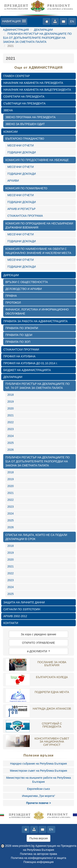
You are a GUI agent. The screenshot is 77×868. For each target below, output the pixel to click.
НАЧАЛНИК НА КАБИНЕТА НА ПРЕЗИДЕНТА (33, 83)
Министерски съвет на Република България (38, 771)
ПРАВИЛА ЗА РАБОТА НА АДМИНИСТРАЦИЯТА (36, 321)
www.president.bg (23, 846)
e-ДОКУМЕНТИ (38, 651)
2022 (11, 422)
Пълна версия (38, 838)
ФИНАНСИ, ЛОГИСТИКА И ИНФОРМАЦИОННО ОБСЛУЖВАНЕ (37, 311)
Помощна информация (38, 862)
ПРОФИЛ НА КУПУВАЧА (19, 356)
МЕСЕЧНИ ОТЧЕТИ (21, 145)
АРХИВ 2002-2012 (15, 616)
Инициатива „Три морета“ (38, 796)
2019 (11, 402)
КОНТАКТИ (11, 623)
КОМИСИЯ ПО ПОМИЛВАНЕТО (26, 188)
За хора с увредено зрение (38, 634)
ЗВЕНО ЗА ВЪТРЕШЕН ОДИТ (25, 124)
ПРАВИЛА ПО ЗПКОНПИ (22, 328)
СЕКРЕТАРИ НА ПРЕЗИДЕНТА (24, 97)
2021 (11, 415)
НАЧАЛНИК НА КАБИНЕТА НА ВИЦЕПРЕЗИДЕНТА (37, 90)
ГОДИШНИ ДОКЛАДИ (22, 152)
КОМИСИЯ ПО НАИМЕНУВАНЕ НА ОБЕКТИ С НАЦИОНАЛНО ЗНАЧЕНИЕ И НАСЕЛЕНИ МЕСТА (38, 251)
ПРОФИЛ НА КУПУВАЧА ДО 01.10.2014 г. (30, 363)
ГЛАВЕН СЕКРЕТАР (17, 76)
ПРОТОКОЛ (13, 303)
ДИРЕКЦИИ (11, 275)
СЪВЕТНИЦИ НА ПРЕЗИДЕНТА (24, 103)
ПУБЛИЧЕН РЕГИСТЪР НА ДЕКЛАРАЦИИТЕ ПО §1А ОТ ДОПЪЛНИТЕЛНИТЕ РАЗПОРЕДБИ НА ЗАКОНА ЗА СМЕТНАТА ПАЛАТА (37, 38)
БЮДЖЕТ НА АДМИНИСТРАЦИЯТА (27, 370)
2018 (11, 395)
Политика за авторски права (38, 854)
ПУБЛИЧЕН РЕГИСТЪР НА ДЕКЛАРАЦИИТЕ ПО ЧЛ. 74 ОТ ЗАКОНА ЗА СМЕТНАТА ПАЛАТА (38, 386)
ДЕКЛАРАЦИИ (43, 30)
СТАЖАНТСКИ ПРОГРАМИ (21, 349)
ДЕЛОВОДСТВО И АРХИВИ (24, 289)
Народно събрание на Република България (38, 764)
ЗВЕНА (8, 110)
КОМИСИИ (11, 132)
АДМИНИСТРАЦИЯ (16, 30)
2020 (11, 408)
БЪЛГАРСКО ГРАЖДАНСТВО (25, 139)
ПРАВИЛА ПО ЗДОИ (19, 335)
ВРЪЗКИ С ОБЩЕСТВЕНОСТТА (27, 282)
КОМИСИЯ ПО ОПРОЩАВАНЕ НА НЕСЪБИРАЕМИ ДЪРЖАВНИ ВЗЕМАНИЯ (39, 225)
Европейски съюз (38, 789)
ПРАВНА (11, 296)
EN (72, 21)
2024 (11, 436)
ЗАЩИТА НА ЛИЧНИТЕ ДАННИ (24, 602)
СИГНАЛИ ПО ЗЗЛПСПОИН (22, 609)
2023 (11, 429)
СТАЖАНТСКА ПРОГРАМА (25, 216)
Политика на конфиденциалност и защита (38, 858)
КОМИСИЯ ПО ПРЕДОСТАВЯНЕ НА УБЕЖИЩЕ (37, 160)
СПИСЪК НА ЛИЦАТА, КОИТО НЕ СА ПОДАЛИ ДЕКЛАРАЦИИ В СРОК (36, 537)
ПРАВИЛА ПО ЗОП (18, 342)
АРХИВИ (13, 181)
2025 (11, 443)
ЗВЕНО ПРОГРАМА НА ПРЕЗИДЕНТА (31, 117)
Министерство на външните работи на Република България (38, 780)
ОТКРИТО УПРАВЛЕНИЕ (38, 643)
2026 (11, 450)
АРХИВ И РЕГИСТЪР (22, 209)
